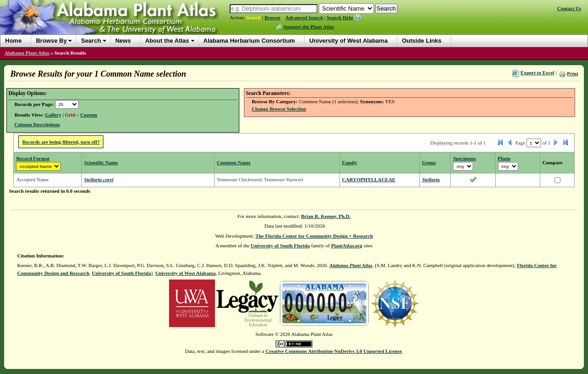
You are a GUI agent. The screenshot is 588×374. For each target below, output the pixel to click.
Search (254, 17)
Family (350, 162)
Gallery (53, 115)
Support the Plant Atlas (309, 27)
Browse (273, 17)
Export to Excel (537, 73)
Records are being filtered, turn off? (61, 142)
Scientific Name (101, 162)
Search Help (340, 17)
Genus (429, 162)
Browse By (51, 41)
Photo (504, 158)
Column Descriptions (37, 124)
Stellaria (431, 179)
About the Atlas (167, 41)
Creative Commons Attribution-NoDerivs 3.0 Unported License (334, 351)
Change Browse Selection (279, 109)
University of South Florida (280, 246)
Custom (89, 115)
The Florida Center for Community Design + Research (314, 236)
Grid (70, 115)
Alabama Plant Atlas (27, 53)
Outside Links (422, 41)
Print (572, 73)
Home (13, 41)
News (123, 41)
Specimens (464, 158)
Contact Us (569, 8)
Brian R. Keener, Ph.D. (326, 216)
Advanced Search (304, 17)
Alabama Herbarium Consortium (249, 41)
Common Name (234, 162)
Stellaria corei (99, 179)
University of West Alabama (348, 41)
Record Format (33, 158)
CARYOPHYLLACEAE (369, 179)
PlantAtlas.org (347, 246)
